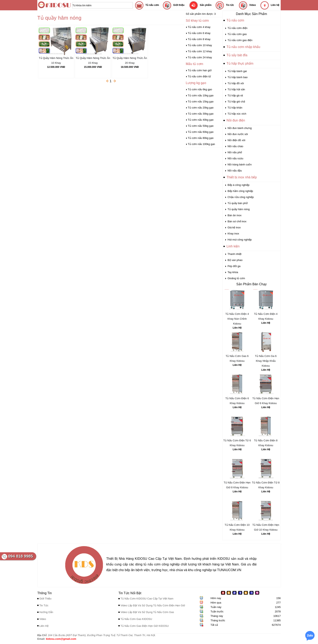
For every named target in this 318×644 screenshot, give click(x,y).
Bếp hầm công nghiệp (240, 191)
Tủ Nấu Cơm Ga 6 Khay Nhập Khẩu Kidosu (266, 361)
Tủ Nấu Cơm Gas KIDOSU (136, 619)
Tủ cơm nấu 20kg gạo (201, 108)
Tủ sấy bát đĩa (237, 55)
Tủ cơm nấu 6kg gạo (200, 89)
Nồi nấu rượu (235, 158)
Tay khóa (233, 272)
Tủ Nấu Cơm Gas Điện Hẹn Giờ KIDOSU (145, 626)
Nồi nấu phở (235, 152)
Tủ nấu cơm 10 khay (200, 45)
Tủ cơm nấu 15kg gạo (201, 102)
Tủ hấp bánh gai (237, 71)
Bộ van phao (235, 260)
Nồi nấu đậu (235, 171)
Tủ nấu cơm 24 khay (200, 57)
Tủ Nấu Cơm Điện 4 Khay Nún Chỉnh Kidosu (237, 319)
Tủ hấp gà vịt (235, 95)
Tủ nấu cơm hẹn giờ (200, 70)
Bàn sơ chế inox (237, 221)
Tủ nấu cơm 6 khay (199, 33)
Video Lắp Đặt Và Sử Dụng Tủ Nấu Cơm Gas (147, 612)
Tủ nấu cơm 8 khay (199, 39)
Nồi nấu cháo (235, 146)
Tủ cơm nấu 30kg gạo (201, 114)
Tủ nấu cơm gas (237, 34)
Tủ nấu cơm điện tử (199, 76)
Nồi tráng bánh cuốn (240, 164)
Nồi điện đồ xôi (236, 140)
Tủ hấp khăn (235, 108)
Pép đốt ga (234, 266)
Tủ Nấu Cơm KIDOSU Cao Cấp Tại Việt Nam (147, 599)
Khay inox (233, 234)
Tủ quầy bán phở (238, 203)
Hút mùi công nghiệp (240, 240)
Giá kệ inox (234, 227)
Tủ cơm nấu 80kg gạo (201, 138)
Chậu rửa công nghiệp (241, 197)
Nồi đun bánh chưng (240, 128)
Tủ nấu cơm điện (237, 28)
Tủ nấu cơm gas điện (240, 40)
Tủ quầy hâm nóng (239, 209)
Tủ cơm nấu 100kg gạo (201, 144)
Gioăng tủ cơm (236, 278)
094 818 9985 (20, 556)
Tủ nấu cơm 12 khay (200, 51)
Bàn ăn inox (235, 215)
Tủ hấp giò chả (236, 102)
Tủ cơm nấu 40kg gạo (201, 120)
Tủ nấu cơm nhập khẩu (243, 47)
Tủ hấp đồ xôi (236, 83)
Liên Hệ (237, 328)
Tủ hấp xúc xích (237, 114)
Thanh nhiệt (234, 254)
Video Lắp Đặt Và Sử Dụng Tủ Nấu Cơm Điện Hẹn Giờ (153, 605)
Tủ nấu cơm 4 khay (199, 27)
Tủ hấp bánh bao (238, 77)
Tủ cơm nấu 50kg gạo (201, 126)
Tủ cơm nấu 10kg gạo (201, 95)
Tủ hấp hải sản (236, 89)
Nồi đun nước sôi (238, 134)
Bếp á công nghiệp (238, 185)
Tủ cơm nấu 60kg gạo (201, 132)
